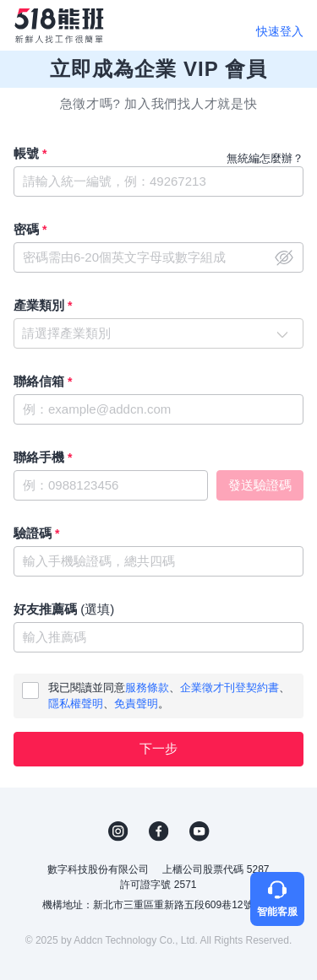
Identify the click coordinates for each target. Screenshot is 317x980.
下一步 (158, 748)
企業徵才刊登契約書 (230, 688)
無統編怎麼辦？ (265, 158)
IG (118, 831)
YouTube (199, 831)
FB (159, 831)
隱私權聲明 (76, 704)
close (284, 257)
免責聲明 (136, 704)
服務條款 (147, 688)
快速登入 (280, 31)
